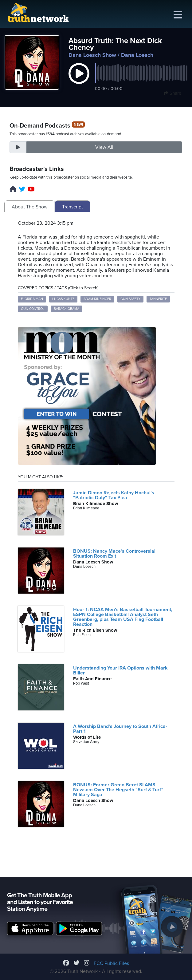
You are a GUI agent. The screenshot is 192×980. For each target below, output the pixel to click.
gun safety (130, 299)
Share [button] (172, 93)
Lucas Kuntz (63, 299)
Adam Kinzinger (97, 299)
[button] (79, 80)
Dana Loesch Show (92, 55)
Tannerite (158, 299)
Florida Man (32, 299)
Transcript (72, 207)
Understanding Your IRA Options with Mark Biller (120, 670)
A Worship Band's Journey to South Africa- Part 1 (120, 729)
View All (104, 147)
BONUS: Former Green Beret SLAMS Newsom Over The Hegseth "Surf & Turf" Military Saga (118, 790)
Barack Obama (67, 309)
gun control (33, 309)
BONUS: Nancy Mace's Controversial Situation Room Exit (114, 554)
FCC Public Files (111, 963)
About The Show (30, 207)
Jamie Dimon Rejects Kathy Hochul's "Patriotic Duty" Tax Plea (114, 495)
